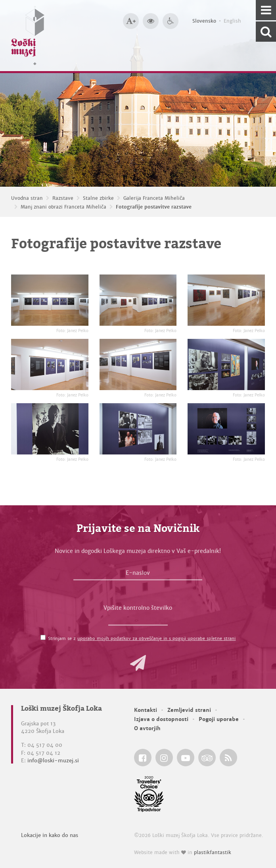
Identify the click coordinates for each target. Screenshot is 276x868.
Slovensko (204, 21)
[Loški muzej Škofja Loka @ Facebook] (143, 758)
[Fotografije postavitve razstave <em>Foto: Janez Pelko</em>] (50, 300)
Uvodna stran (27, 198)
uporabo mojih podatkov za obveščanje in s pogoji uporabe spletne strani (156, 638)
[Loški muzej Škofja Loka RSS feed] (228, 758)
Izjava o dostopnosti (161, 719)
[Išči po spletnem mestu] (266, 32)
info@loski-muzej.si (53, 761)
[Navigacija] (266, 10)
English (232, 21)
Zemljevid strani (189, 710)
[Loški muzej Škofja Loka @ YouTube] (186, 758)
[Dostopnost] (171, 21)
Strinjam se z (142, 638)
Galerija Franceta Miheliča (154, 198)
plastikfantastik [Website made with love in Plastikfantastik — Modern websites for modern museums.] (213, 853)
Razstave (63, 198)
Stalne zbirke (98, 198)
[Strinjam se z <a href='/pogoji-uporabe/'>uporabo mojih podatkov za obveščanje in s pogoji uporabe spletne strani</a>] (43, 637)
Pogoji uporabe (219, 719)
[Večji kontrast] (151, 21)
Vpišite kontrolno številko (138, 608)
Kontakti (146, 710)
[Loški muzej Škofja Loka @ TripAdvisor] (207, 758)
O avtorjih (147, 728)
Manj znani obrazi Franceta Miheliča (63, 207)
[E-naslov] (138, 575)
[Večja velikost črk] (131, 21)
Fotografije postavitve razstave (154, 207)
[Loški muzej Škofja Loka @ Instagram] (164, 758)
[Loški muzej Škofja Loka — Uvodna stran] (28, 36)
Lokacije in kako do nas (50, 835)
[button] (138, 663)
